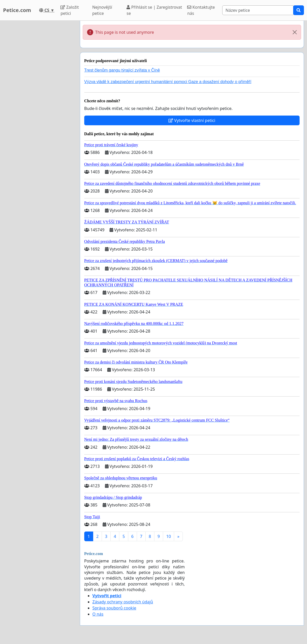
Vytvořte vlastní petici (192, 120)
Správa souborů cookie (114, 608)
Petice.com (17, 10)
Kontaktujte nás (201, 10)
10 (168, 536)
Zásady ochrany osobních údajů (123, 602)
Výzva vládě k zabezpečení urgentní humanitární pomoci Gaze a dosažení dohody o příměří (168, 82)
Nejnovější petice (102, 10)
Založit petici (70, 10)
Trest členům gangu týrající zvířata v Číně (122, 70)
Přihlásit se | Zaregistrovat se (154, 10)
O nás (98, 614)
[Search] (258, 10)
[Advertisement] (38, 97)
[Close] (295, 32)
